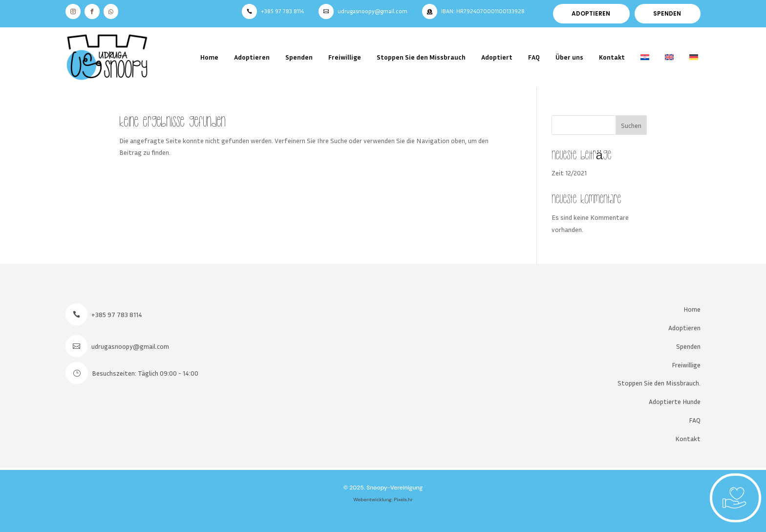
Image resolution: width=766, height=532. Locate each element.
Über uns (569, 57)
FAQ (534, 57)
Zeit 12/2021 (569, 173)
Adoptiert (497, 57)
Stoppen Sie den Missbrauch (421, 57)
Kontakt (612, 57)
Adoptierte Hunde (675, 401)
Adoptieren (252, 57)
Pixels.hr (403, 500)
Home (209, 57)
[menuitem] (645, 57)
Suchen (631, 125)
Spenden (299, 57)
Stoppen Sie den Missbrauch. (659, 383)
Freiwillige (345, 57)
